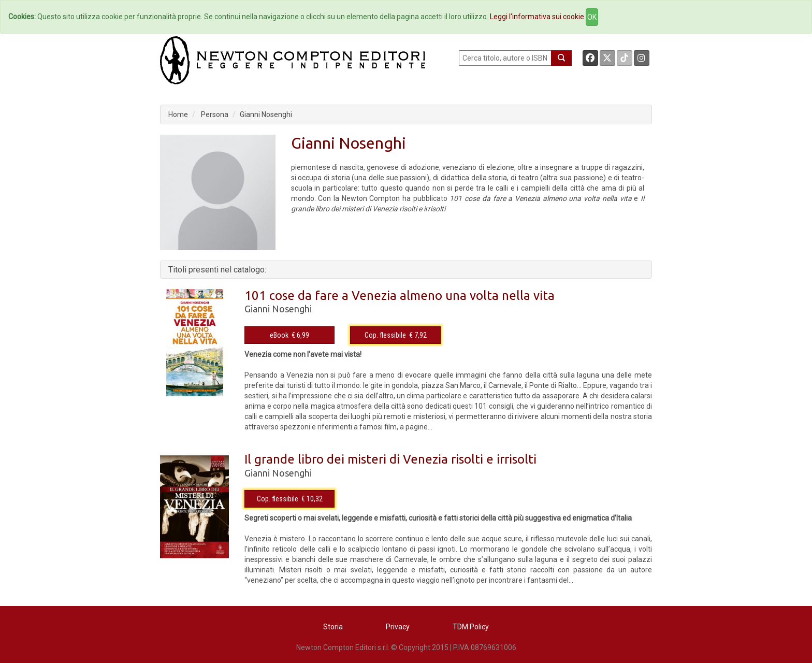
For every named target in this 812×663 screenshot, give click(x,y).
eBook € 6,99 (289, 335)
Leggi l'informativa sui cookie (537, 17)
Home (178, 114)
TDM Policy (471, 627)
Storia (333, 627)
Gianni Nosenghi (266, 114)
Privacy (398, 627)
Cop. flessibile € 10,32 (290, 499)
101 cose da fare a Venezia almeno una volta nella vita (400, 296)
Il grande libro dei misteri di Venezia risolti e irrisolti (390, 459)
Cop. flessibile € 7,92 (396, 335)
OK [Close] (592, 17)
